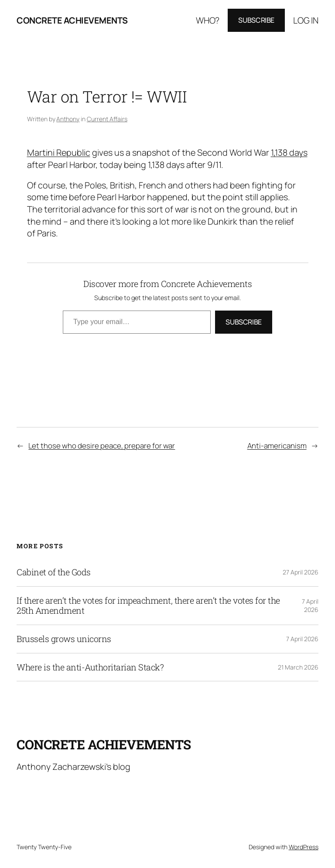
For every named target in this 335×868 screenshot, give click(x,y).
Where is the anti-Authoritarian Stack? (90, 667)
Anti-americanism (277, 446)
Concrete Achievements (72, 20)
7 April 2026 (310, 606)
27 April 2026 (301, 572)
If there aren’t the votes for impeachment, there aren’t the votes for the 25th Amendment (148, 606)
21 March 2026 (298, 667)
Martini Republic (59, 152)
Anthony (68, 119)
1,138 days (289, 152)
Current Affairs (107, 119)
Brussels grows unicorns (64, 639)
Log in (306, 20)
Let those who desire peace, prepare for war (102, 446)
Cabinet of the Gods (54, 572)
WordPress (304, 847)
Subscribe (256, 20)
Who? (208, 20)
